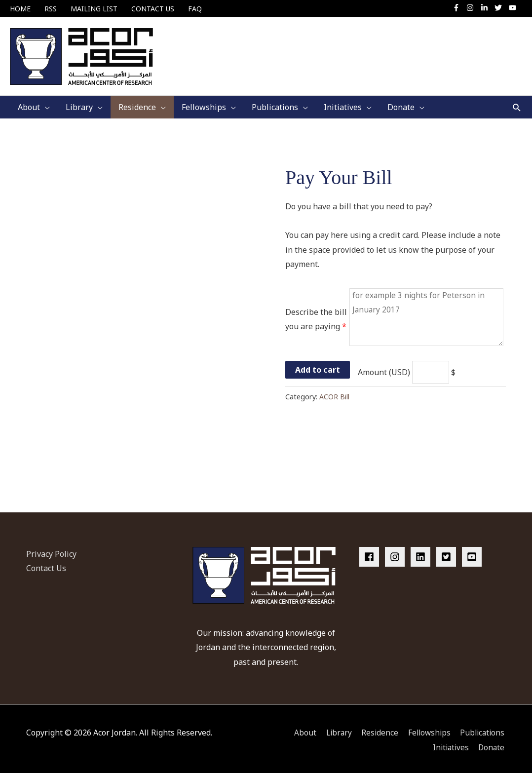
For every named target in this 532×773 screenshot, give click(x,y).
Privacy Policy (51, 550)
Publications (483, 730)
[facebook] (371, 553)
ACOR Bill (334, 394)
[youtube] (514, 8)
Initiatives (450, 744)
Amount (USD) (380, 370)
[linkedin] (422, 553)
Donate (492, 744)
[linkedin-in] (487, 8)
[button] (517, 102)
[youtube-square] (473, 553)
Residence (377, 730)
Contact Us (46, 565)
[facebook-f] (459, 8)
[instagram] (473, 8)
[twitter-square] (448, 553)
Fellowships (427, 730)
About (300, 730)
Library (334, 730)
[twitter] (501, 8)
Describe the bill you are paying (316, 315)
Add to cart (318, 367)
